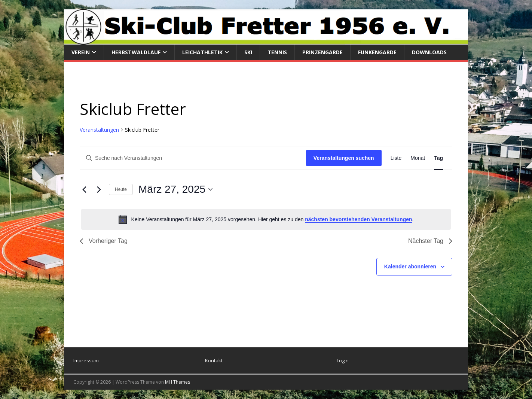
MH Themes (178, 382)
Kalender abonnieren (410, 266)
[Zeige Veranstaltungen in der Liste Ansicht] (396, 158)
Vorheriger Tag (104, 241)
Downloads (429, 52)
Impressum (86, 360)
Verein (81, 52)
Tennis (277, 52)
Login (343, 360)
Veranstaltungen (99, 130)
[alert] (266, 219)
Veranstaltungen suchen (344, 158)
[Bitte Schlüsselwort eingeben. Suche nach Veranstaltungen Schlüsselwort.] (193, 158)
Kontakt (214, 360)
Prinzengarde (322, 52)
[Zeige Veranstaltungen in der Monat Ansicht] (418, 158)
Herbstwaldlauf (136, 52)
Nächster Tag (430, 241)
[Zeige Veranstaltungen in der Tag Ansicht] (438, 158)
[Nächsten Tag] (99, 189)
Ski (248, 52)
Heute (121, 189)
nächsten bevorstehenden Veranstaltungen (358, 219)
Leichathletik (202, 52)
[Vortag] (84, 189)
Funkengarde (377, 52)
